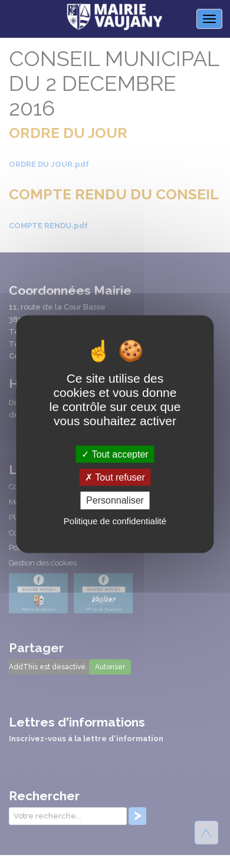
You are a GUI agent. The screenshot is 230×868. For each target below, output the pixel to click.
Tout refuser (115, 477)
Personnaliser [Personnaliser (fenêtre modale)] (115, 500)
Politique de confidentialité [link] (115, 520)
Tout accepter (115, 454)
